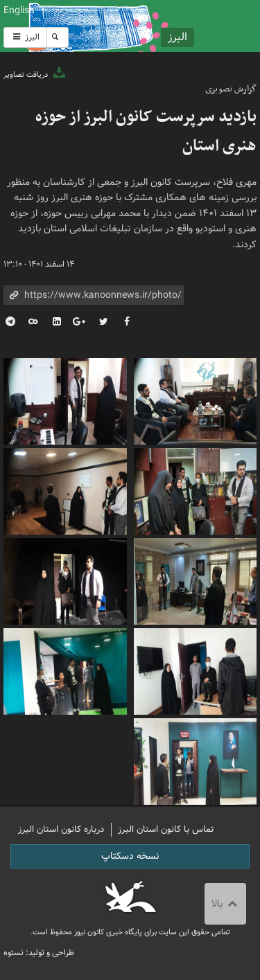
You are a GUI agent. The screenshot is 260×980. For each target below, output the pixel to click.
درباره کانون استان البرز (61, 829)
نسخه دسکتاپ (130, 856)
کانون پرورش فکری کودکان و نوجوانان (173, 26)
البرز (25, 37)
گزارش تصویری (231, 89)
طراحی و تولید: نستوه (39, 953)
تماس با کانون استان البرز (166, 829)
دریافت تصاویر (35, 75)
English (19, 10)
